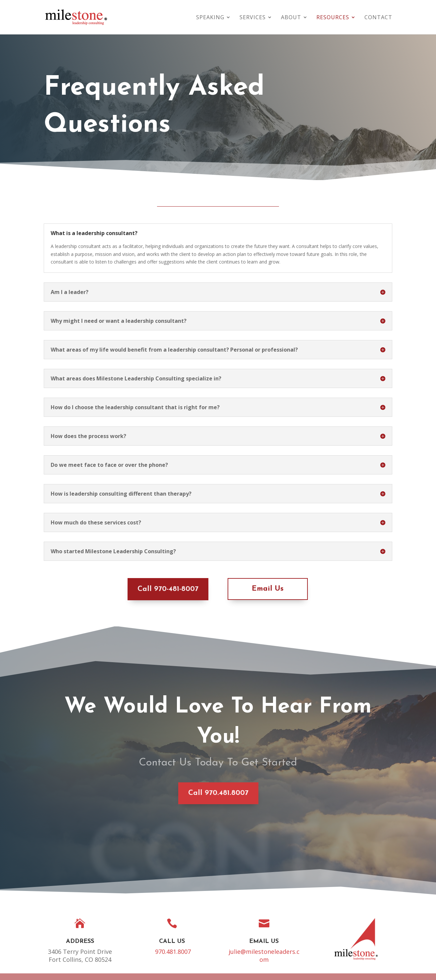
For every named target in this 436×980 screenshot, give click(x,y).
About (291, 18)
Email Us (244, 589)
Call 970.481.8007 (169, 793)
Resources (333, 18)
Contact (378, 18)
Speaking (210, 18)
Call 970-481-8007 (144, 589)
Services (253, 18)
